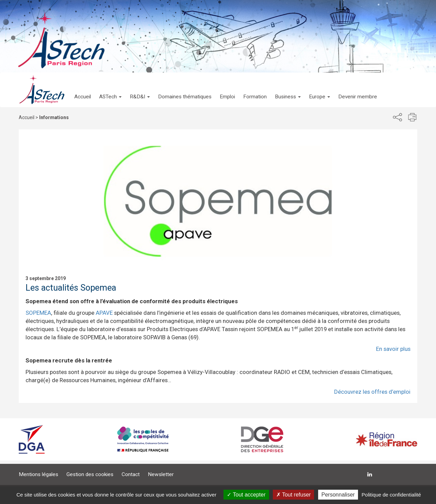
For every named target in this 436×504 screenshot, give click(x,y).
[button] (110, 90)
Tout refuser (294, 495)
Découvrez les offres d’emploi (372, 392)
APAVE (104, 313)
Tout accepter (246, 495)
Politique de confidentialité (391, 495)
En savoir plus (393, 349)
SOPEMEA (38, 313)
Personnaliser (338, 495)
